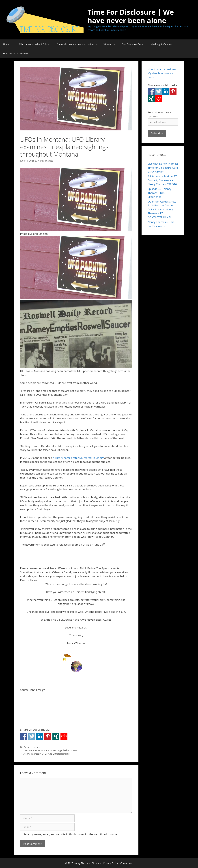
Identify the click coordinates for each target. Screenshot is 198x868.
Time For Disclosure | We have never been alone (131, 16)
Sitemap (111, 44)
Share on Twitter (32, 736)
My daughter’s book (161, 44)
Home (10, 44)
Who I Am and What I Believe (35, 44)
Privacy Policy (111, 863)
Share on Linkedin (40, 736)
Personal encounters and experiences (77, 44)
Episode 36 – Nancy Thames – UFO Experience (160, 193)
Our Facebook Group (133, 44)
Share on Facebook (24, 736)
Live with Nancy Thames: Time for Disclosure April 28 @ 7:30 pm (163, 168)
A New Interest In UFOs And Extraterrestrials (47, 754)
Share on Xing (56, 736)
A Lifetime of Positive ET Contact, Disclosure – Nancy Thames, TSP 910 (162, 180)
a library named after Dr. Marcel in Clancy (78, 458)
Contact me (127, 863)
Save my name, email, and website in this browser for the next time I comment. (72, 834)
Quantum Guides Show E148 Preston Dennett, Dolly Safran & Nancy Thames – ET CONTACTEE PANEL (162, 209)
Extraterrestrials (32, 747)
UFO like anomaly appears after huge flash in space (50, 750)
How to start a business (16, 53)
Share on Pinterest (48, 736)
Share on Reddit (64, 736)
